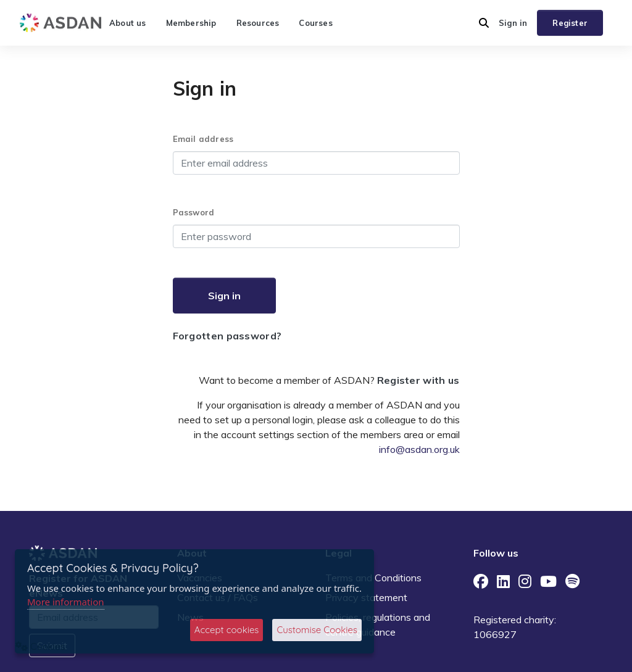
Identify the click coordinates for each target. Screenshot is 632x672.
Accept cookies (227, 630)
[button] (484, 23)
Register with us (418, 380)
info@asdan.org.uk (419, 449)
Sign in (513, 23)
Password (194, 212)
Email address (203, 139)
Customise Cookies (317, 630)
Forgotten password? (227, 336)
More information (66, 602)
